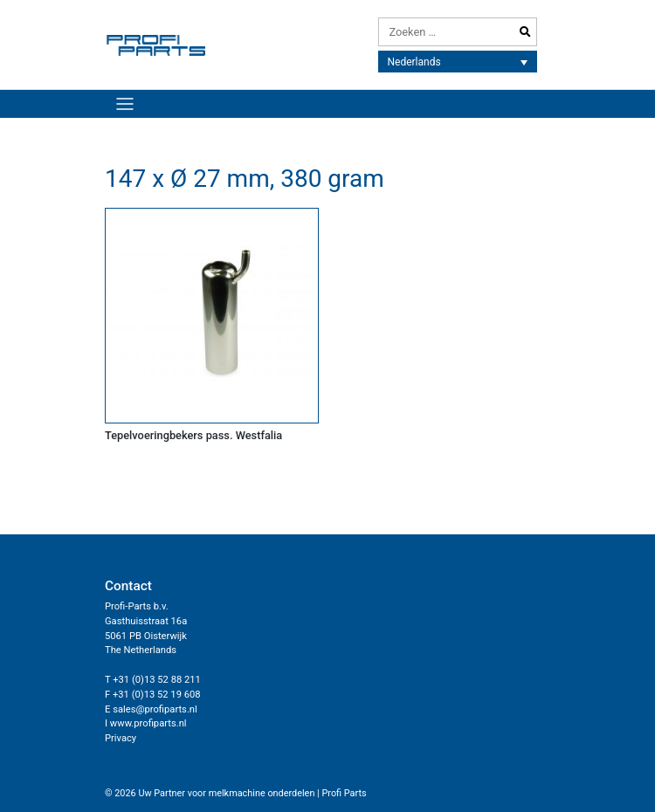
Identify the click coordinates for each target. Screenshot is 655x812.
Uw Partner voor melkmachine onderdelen (226, 793)
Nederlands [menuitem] (414, 62)
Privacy (121, 738)
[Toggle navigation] (124, 104)
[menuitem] (458, 62)
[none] (458, 62)
